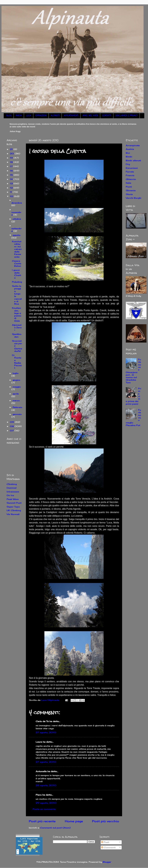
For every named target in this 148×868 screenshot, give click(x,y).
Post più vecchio (106, 821)
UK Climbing (14, 510)
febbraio (17, 407)
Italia (128, 183)
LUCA (29, 116)
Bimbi (129, 157)
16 (12, 171)
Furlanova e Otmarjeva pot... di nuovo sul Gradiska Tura (133, 371)
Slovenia (131, 190)
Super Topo (13, 507)
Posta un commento (44, 809)
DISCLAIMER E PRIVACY (126, 116)
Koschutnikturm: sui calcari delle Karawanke (17, 249)
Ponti (129, 187)
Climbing (12, 484)
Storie (129, 194)
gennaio (17, 414)
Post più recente (42, 821)
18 (12, 162)
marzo (16, 400)
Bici (128, 153)
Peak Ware (13, 499)
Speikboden (17, 335)
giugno (16, 380)
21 (12, 149)
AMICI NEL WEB (90, 116)
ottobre (17, 219)
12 (12, 188)
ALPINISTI (55, 116)
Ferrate (130, 172)
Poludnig (17, 282)
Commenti (108, 847)
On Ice (10, 495)
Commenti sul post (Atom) (55, 828)
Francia (130, 175)
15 (12, 175)
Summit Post (14, 503)
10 (12, 196)
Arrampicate (133, 145)
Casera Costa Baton (17, 263)
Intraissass (13, 492)
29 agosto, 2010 (46, 803)
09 (12, 422)
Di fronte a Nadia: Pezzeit (17, 361)
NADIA (19, 116)
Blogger (107, 862)
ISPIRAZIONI (41, 116)
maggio (17, 387)
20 (12, 153)
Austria (130, 149)
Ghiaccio (131, 179)
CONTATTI (107, 116)
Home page (74, 821)
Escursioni (132, 168)
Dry (128, 164)
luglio (16, 373)
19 (12, 158)
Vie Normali (13, 514)
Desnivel (12, 488)
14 (12, 179)
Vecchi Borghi (133, 198)
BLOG (9, 116)
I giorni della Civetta (17, 274)
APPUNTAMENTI (71, 116)
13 (12, 183)
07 (12, 431)
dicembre (17, 203)
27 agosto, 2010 (46, 732)
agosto (17, 235)
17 (12, 166)
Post (105, 842)
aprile (16, 394)
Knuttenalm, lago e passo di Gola (17, 314)
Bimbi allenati (133, 160)
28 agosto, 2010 (46, 785)
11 (11, 192)
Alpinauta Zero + (17, 327)
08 (12, 426)
